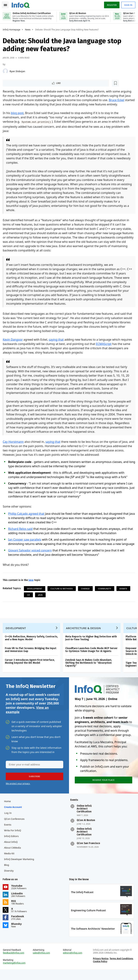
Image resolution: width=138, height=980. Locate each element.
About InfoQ (12, 850)
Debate (124, 593)
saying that (57, 340)
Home (8, 810)
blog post (18, 113)
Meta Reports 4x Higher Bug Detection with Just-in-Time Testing (92, 644)
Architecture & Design (84, 634)
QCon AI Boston (86, 829)
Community (105, 593)
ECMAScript (105, 344)
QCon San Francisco (88, 852)
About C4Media (13, 856)
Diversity (10, 879)
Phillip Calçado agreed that (27, 514)
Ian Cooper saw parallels (26, 540)
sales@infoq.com (42, 963)
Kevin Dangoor (14, 340)
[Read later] (25, 83)
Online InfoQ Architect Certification (84, 817)
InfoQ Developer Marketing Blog (20, 870)
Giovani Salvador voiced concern (31, 555)
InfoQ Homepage (12, 29)
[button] (34, 784)
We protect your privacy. (18, 791)
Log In (9, 821)
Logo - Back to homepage (22, 4)
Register (111, 4)
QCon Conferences (15, 827)
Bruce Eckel (117, 100)
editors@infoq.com (73, 963)
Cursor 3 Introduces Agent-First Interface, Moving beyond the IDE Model (31, 668)
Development (35, 593)
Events (8, 833)
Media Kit (10, 862)
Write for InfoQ (13, 839)
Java (32, 584)
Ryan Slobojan (18, 71)
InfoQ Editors (12, 845)
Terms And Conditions (121, 968)
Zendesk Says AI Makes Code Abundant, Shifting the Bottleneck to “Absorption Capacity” (89, 669)
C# (29, 599)
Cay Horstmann (14, 442)
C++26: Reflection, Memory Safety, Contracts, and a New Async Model (32, 644)
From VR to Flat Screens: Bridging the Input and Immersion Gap (31, 656)
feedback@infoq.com (14, 963)
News (29, 29)
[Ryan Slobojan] (6, 71)
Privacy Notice (100, 968)
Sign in (127, 4)
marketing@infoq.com (15, 973)
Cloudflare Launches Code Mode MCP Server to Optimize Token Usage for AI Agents (92, 656)
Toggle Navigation (7, 4)
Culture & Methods (63, 593)
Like (13, 83)
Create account (14, 815)
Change (86, 593)
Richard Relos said (21, 529)
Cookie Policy (100, 971)
